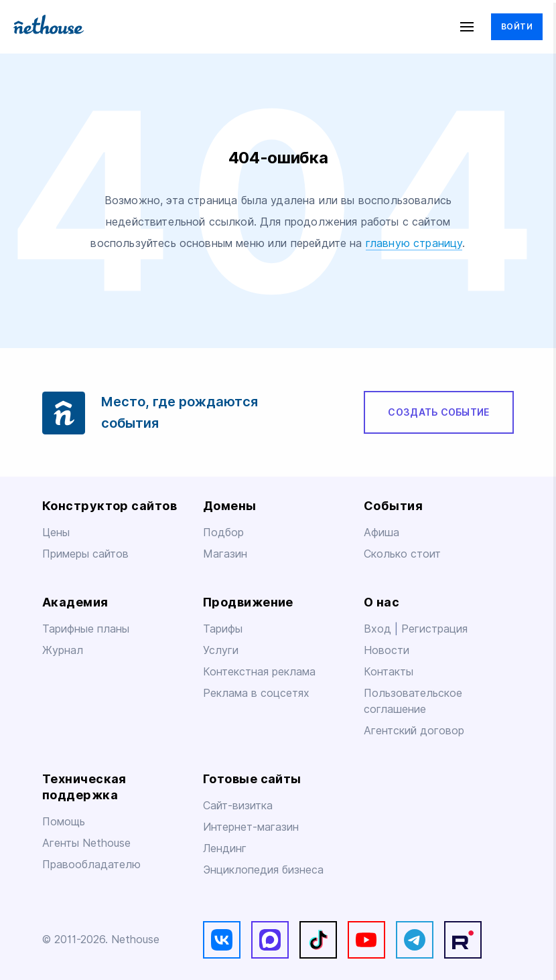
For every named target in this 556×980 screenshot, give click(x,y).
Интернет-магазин (251, 827)
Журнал (63, 650)
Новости (387, 650)
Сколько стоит (402, 554)
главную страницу (414, 243)
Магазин (225, 554)
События (393, 506)
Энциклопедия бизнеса (263, 870)
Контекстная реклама (259, 672)
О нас (381, 602)
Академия (75, 602)
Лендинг (225, 848)
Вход (379, 629)
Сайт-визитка (238, 806)
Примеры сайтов (85, 554)
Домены (230, 506)
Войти (517, 26)
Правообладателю (91, 865)
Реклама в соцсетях (256, 693)
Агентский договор (414, 731)
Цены (56, 533)
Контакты (389, 672)
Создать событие (438, 412)
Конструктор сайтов (110, 506)
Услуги (221, 650)
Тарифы (223, 629)
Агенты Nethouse (86, 843)
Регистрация (434, 629)
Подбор (223, 533)
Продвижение (248, 602)
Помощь (64, 822)
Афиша (381, 533)
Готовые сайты (252, 779)
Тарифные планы (86, 629)
